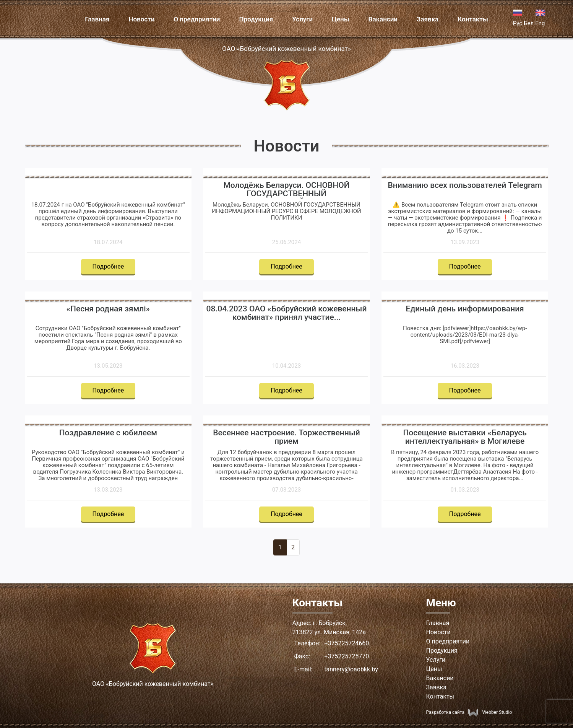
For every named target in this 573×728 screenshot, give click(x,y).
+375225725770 (347, 656)
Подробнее (108, 266)
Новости (141, 19)
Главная (97, 19)
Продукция (256, 19)
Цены (340, 19)
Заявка (428, 19)
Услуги (302, 19)
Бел (529, 23)
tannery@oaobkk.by (351, 669)
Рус (518, 23)
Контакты (473, 19)
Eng (540, 23)
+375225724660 (347, 643)
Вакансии (383, 19)
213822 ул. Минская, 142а (329, 632)
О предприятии (197, 19)
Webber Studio (490, 712)
